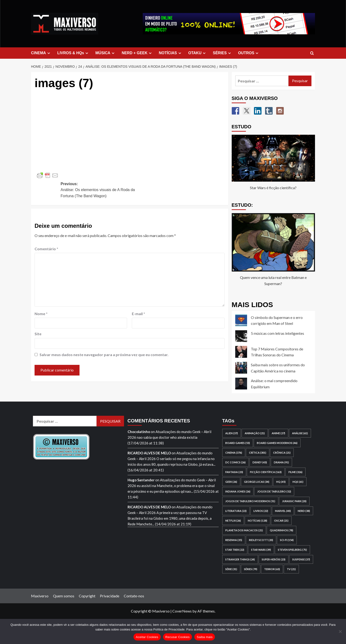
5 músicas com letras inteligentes (277, 333)
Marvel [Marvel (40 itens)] (283, 511)
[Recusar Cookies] (340, 631)
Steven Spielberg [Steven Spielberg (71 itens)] (292, 550)
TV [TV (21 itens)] (291, 569)
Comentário (46, 249)
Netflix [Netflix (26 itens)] (233, 521)
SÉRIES (222, 53)
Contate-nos (134, 596)
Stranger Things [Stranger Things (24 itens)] (240, 559)
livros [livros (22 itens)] (261, 511)
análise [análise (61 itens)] (300, 433)
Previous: (102, 190)
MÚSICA (106, 53)
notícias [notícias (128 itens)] (257, 521)
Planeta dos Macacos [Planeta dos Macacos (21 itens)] (244, 530)
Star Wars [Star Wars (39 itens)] (261, 550)
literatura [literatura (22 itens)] (236, 511)
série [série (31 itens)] (231, 569)
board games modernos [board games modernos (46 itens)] (277, 443)
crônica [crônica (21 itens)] (282, 453)
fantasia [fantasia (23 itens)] (234, 472)
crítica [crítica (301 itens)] (258, 453)
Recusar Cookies (178, 637)
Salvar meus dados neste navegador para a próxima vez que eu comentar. (104, 355)
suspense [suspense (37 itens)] (301, 559)
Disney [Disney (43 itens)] (260, 462)
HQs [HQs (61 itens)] (298, 482)
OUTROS (249, 53)
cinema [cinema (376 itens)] (234, 453)
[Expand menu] (49, 53)
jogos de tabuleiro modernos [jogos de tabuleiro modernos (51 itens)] (250, 501)
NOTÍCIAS (171, 53)
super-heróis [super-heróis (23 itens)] (274, 559)
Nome (41, 314)
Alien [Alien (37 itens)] (232, 433)
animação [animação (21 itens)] (255, 433)
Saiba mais (205, 637)
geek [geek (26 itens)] (231, 482)
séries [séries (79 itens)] (251, 569)
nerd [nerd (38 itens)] (304, 511)
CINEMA (41, 53)
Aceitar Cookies (147, 637)
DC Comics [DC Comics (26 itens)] (235, 462)
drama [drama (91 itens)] (281, 462)
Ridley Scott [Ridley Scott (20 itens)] (261, 540)
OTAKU (198, 53)
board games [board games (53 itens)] (238, 443)
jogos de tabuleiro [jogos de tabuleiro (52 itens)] (274, 491)
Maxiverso (40, 596)
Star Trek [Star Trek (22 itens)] (235, 550)
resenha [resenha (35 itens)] (234, 540)
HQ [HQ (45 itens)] (281, 482)
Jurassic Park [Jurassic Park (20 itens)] (294, 501)
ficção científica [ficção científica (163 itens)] (266, 472)
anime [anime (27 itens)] (278, 433)
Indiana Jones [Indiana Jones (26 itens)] (238, 491)
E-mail (138, 314)
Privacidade (110, 596)
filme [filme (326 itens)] (295, 472)
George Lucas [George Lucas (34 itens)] (257, 482)
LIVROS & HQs (73, 53)
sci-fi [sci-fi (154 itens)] (287, 540)
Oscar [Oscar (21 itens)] (281, 521)
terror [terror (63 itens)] (272, 569)
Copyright (87, 596)
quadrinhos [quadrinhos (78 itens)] (282, 530)
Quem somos (64, 596)
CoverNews (182, 611)
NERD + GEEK (137, 53)
